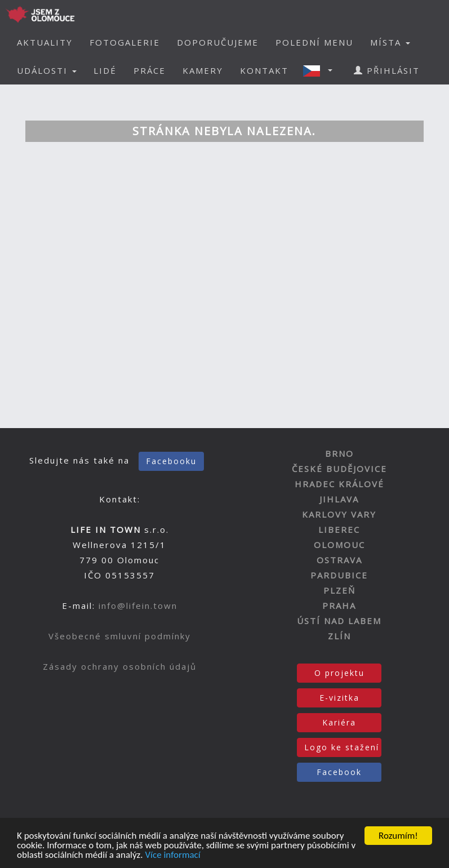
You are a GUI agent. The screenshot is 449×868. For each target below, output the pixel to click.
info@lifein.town (138, 606)
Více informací (172, 855)
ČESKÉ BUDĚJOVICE (339, 469)
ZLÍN (339, 636)
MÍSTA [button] (390, 42)
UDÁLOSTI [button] (47, 70)
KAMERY (203, 70)
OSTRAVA (339, 560)
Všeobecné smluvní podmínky (120, 636)
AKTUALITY (45, 42)
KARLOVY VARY (339, 514)
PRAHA (339, 606)
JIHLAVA (339, 499)
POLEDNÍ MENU (314, 42)
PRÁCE (150, 70)
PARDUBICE (339, 575)
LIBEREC (339, 529)
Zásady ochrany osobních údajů (120, 666)
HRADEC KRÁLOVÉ (339, 484)
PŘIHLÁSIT (387, 70)
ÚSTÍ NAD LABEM (339, 621)
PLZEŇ (339, 590)
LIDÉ (105, 70)
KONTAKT (264, 70)
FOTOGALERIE (125, 42)
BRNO (339, 453)
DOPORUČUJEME (218, 42)
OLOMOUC (339, 545)
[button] (321, 70)
